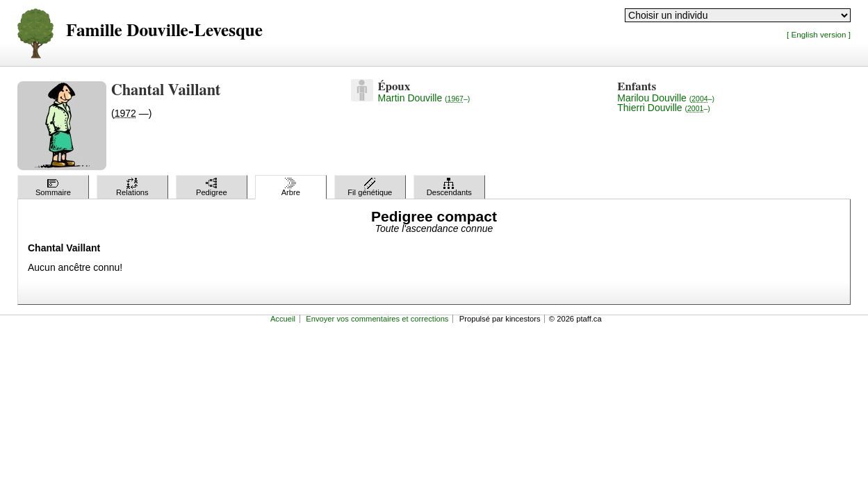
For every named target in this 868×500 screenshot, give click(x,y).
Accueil (283, 319)
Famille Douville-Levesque (164, 31)
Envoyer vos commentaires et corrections (377, 319)
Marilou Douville (666, 98)
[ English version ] (819, 34)
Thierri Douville (663, 108)
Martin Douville (424, 98)
